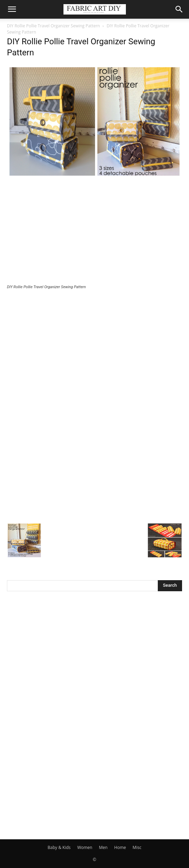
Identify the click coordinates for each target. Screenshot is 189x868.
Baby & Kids (59, 847)
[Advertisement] (94, 232)
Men (103, 847)
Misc (137, 847)
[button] (12, 9)
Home (120, 847)
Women (85, 847)
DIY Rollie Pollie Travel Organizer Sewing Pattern (53, 26)
